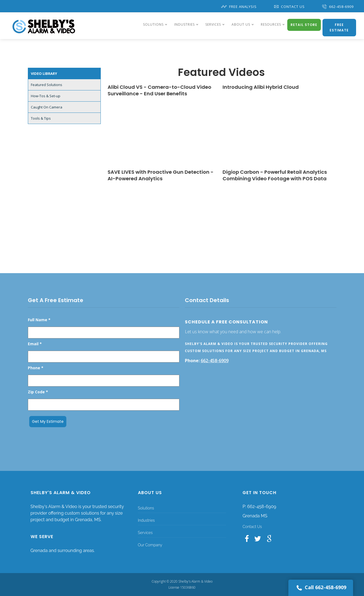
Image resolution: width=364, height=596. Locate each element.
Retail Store (304, 25)
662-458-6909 (338, 7)
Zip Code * (38, 392)
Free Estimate (339, 27)
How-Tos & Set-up (46, 96)
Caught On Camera (47, 107)
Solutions (146, 508)
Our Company (150, 545)
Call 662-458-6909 (321, 588)
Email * (35, 344)
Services (145, 533)
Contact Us (289, 7)
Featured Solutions (47, 85)
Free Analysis (239, 7)
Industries (146, 520)
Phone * (36, 368)
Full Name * (39, 320)
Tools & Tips (41, 118)
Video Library (44, 73)
